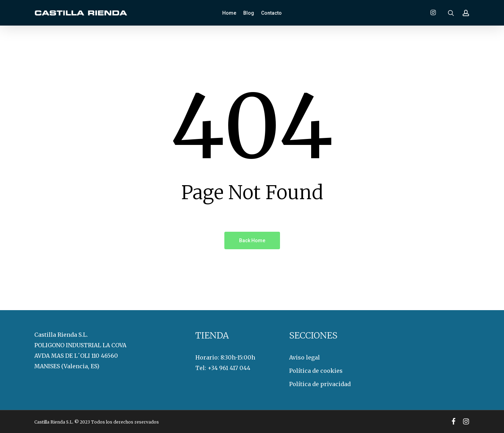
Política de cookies (316, 371)
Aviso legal (304, 357)
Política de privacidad (320, 384)
